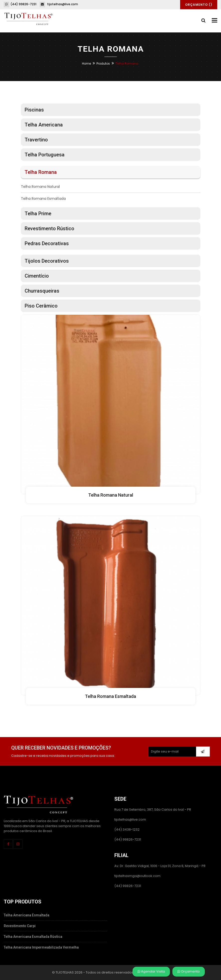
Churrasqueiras (42, 291)
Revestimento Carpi (20, 926)
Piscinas (34, 110)
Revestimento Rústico (49, 228)
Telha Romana (41, 172)
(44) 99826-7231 (20, 4)
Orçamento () (199, 5)
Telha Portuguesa (45, 155)
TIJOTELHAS (65, 972)
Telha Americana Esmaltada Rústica (33, 937)
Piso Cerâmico (41, 306)
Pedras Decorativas (47, 243)
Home (86, 63)
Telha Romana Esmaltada (43, 199)
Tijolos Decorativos (47, 261)
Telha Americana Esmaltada (27, 915)
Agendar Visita (151, 971)
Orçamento (189, 971)
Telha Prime (38, 214)
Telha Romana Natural (40, 187)
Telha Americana (44, 125)
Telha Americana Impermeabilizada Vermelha (41, 947)
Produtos (103, 63)
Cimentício (37, 276)
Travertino (36, 140)
